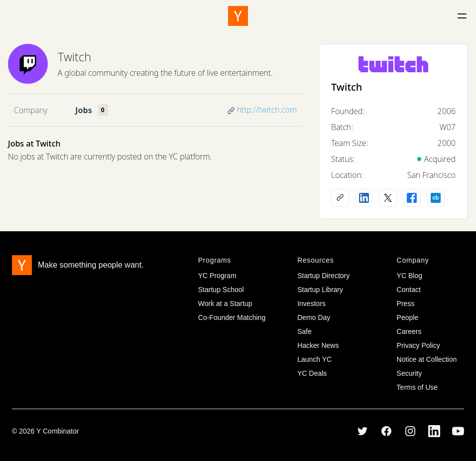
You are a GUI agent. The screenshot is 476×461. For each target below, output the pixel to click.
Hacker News (318, 345)
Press (406, 304)
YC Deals (312, 373)
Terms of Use (417, 387)
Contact (409, 290)
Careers (409, 331)
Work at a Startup (225, 304)
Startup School (221, 290)
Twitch (74, 57)
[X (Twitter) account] (388, 198)
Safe (304, 331)
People (408, 317)
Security (410, 373)
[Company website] (340, 198)
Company (31, 110)
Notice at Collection (427, 359)
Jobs (83, 110)
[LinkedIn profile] (364, 198)
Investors (311, 304)
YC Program (217, 276)
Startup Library (320, 290)
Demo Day (314, 317)
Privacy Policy (418, 345)
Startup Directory (323, 276)
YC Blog (410, 276)
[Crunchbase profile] (436, 198)
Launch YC (314, 359)
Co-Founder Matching (232, 317)
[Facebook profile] (412, 198)
